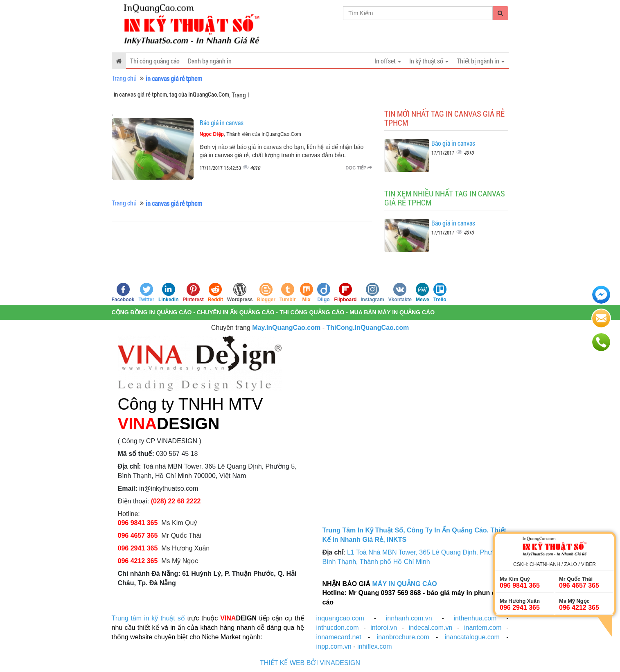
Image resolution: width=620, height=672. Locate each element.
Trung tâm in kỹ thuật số (148, 618)
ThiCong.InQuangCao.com (367, 328)
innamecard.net (339, 637)
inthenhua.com (475, 618)
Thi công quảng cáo (155, 61)
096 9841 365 (138, 523)
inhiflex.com (374, 646)
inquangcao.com (340, 618)
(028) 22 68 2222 (176, 501)
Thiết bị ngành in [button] (481, 61)
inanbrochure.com (403, 637)
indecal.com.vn (431, 628)
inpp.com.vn (334, 646)
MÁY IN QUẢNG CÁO (405, 584)
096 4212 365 (138, 561)
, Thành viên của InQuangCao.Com (250, 134)
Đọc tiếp (359, 168)
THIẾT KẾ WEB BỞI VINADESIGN (310, 663)
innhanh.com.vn (409, 618)
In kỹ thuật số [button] (429, 61)
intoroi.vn (384, 628)
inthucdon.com (338, 628)
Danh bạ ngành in (210, 61)
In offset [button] (388, 61)
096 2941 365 (138, 548)
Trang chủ (124, 78)
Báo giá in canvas (222, 123)
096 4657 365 (139, 536)
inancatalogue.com (472, 637)
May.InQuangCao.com (286, 328)
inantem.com (483, 628)
